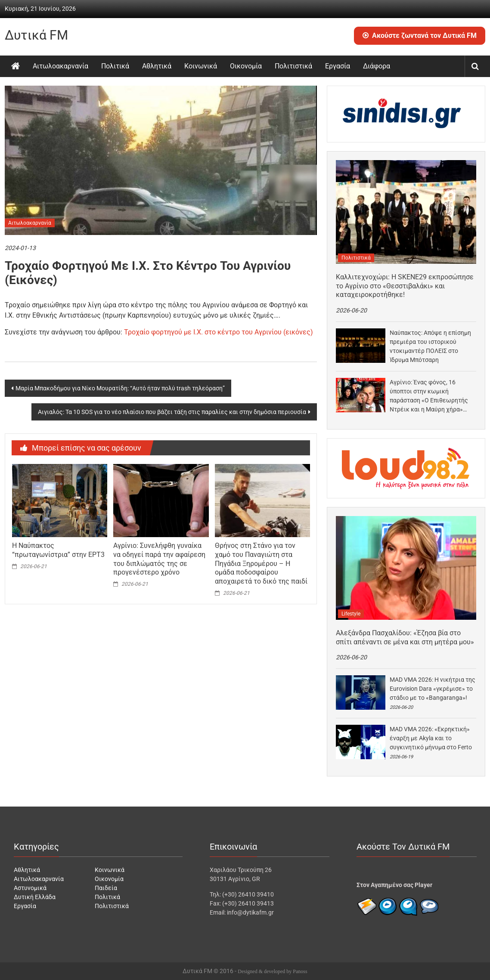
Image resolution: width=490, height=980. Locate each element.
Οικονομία (246, 66)
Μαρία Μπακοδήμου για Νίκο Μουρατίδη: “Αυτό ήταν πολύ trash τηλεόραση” (120, 388)
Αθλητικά (157, 66)
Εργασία (338, 66)
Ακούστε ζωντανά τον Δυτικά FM (420, 36)
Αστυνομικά (30, 888)
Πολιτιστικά (293, 66)
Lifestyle (351, 614)
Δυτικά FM (36, 35)
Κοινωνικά (201, 66)
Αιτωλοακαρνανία (60, 66)
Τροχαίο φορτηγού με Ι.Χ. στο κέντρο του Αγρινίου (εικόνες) (219, 332)
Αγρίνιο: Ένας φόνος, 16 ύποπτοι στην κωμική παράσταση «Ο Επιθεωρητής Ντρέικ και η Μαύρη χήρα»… (429, 396)
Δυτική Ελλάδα (35, 897)
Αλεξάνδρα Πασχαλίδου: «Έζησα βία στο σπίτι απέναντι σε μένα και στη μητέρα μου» (405, 637)
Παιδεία (106, 888)
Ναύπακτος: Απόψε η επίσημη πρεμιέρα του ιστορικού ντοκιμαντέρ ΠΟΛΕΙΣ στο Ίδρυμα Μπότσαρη (430, 346)
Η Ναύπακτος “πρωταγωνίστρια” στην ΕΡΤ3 (58, 550)
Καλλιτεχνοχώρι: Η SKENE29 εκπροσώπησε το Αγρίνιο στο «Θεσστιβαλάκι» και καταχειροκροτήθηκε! (405, 286)
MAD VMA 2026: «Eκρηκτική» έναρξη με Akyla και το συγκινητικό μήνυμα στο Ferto (431, 738)
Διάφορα (377, 66)
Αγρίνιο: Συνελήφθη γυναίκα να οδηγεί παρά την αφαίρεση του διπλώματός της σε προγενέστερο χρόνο (159, 559)
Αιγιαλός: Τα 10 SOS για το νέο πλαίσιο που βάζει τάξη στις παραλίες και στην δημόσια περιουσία (172, 412)
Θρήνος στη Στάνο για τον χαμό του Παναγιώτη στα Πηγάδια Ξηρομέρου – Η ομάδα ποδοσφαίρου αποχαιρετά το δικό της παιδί (261, 563)
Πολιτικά (115, 66)
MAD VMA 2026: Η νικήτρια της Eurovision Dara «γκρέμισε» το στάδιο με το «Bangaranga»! (433, 689)
